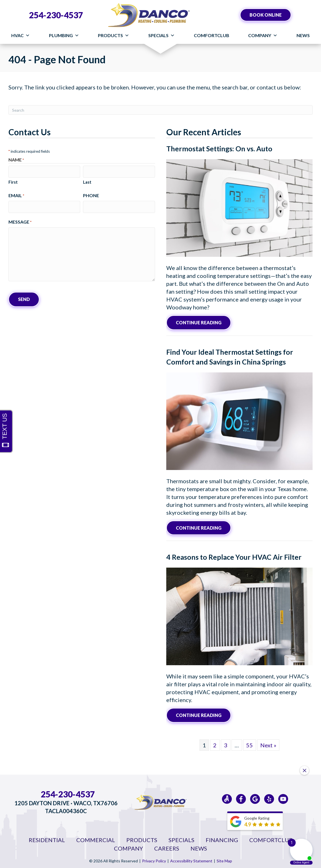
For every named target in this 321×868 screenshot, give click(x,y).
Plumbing (64, 35)
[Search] (160, 110)
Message (20, 220)
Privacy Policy (154, 860)
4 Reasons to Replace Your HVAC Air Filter (234, 556)
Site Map (224, 860)
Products (114, 35)
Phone (91, 194)
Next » (268, 744)
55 (250, 744)
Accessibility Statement (191, 860)
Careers (167, 847)
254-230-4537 (56, 15)
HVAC (21, 35)
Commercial (96, 839)
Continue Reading (199, 322)
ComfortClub (212, 35)
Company (263, 35)
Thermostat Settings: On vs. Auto (219, 149)
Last (87, 181)
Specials (161, 35)
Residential (47, 839)
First (13, 181)
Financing (222, 839)
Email (16, 194)
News (303, 35)
